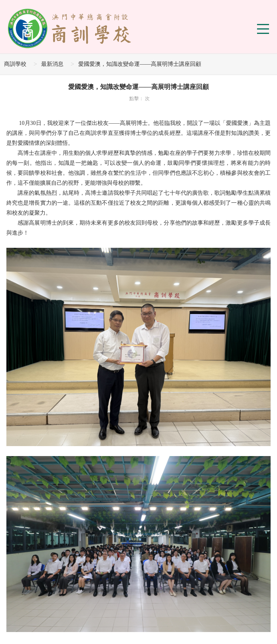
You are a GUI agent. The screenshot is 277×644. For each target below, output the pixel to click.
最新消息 (52, 64)
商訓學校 (15, 64)
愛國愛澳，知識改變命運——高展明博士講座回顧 (140, 64)
